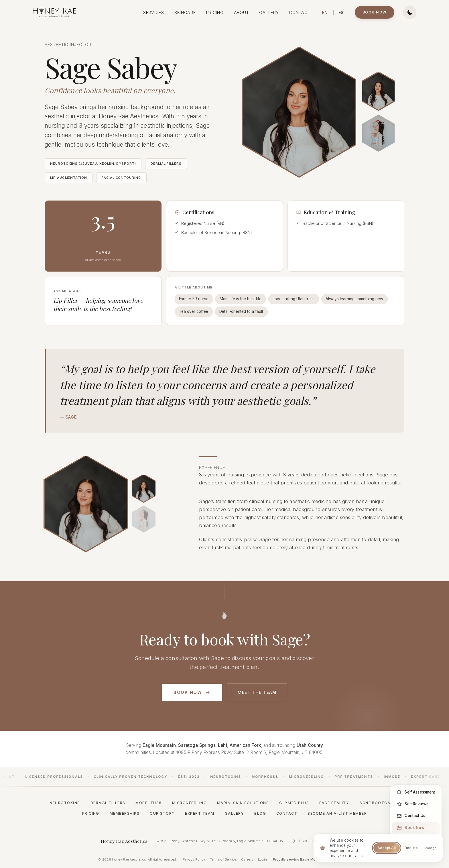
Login (262, 859)
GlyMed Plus (294, 803)
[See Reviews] (416, 804)
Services (154, 12)
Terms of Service (223, 859)
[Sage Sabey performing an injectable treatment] (144, 495)
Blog (260, 813)
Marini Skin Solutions (243, 803)
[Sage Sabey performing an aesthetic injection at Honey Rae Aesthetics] (378, 91)
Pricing (215, 12)
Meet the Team (257, 692)
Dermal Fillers (108, 803)
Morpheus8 (148, 803)
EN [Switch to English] (325, 12)
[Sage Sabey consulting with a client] (144, 526)
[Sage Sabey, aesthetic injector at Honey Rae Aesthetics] (378, 133)
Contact (300, 12)
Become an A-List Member (337, 813)
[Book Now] (416, 827)
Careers (247, 859)
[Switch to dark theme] (410, 12)
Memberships (125, 813)
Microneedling (189, 803)
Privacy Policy (194, 859)
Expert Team (200, 813)
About (242, 12)
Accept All (386, 848)
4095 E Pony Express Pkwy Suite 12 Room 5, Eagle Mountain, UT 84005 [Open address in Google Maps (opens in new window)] (220, 841)
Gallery (269, 12)
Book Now (375, 12)
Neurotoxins (65, 803)
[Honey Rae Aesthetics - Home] (54, 12)
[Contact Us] (416, 816)
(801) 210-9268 (306, 841)
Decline (411, 848)
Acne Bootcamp (378, 803)
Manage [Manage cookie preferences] (430, 848)
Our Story (162, 813)
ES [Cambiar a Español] (341, 12)
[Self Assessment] (416, 792)
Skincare (185, 12)
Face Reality (334, 803)
